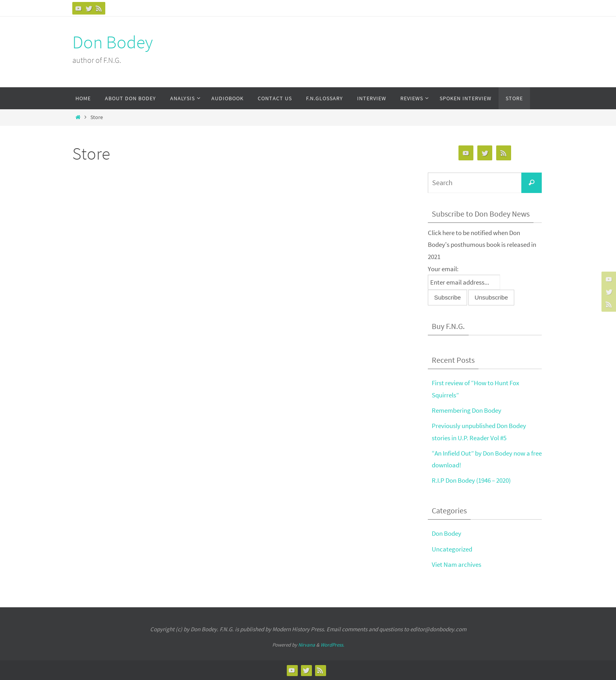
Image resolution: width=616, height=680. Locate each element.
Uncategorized (452, 549)
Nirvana (307, 645)
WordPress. (332, 645)
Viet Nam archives (456, 564)
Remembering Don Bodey (467, 410)
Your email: (443, 269)
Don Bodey (113, 42)
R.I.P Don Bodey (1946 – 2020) (471, 480)
